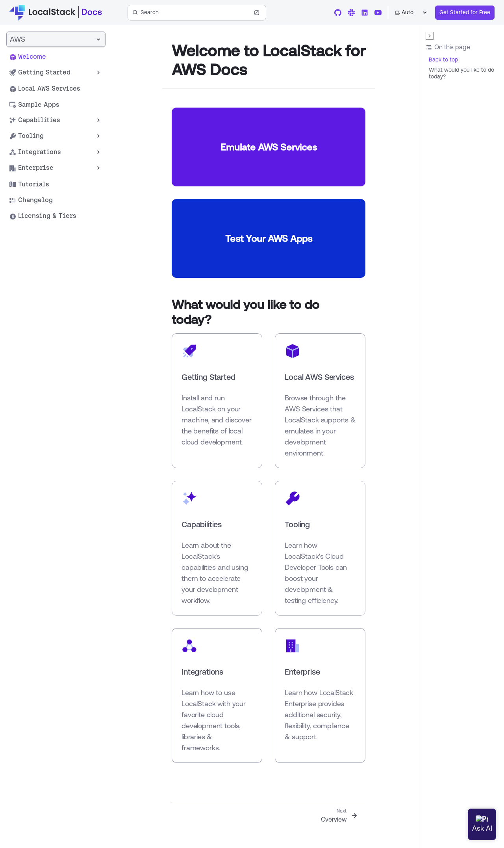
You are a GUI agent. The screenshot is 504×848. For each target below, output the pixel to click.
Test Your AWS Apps (269, 238)
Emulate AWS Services (269, 147)
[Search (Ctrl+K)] (197, 13)
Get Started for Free (465, 12)
